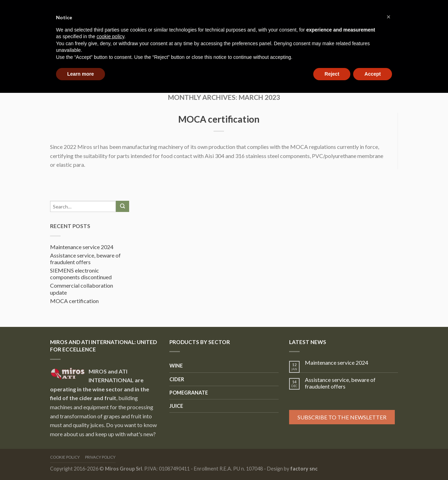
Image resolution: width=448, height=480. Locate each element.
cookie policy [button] (110, 36)
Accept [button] (373, 74)
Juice (176, 406)
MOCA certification (219, 119)
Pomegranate (189, 393)
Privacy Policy (100, 457)
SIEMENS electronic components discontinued (81, 274)
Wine (176, 366)
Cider (177, 379)
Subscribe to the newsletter (342, 417)
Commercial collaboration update (82, 289)
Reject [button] (332, 74)
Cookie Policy (65, 457)
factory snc (304, 469)
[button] (388, 17)
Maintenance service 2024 (82, 247)
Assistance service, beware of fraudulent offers (85, 259)
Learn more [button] (80, 74)
